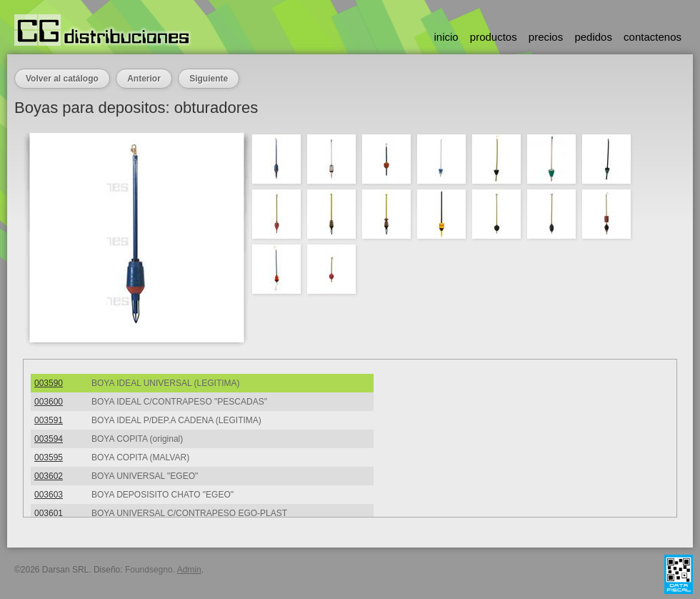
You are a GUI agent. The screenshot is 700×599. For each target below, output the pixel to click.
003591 (49, 420)
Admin (189, 570)
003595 (49, 457)
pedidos (593, 37)
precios (546, 37)
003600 (49, 402)
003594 (49, 439)
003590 (49, 383)
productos (494, 37)
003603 (49, 495)
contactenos (652, 37)
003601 (49, 513)
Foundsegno (149, 570)
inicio (446, 37)
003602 (49, 476)
